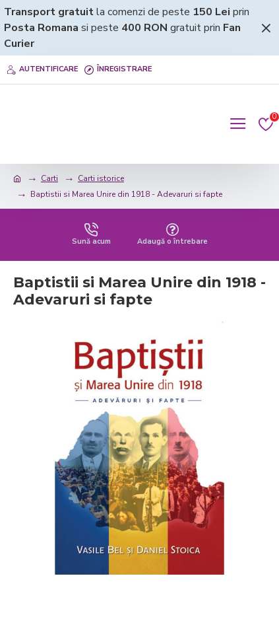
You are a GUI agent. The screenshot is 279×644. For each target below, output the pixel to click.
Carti (49, 178)
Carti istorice (101, 178)
